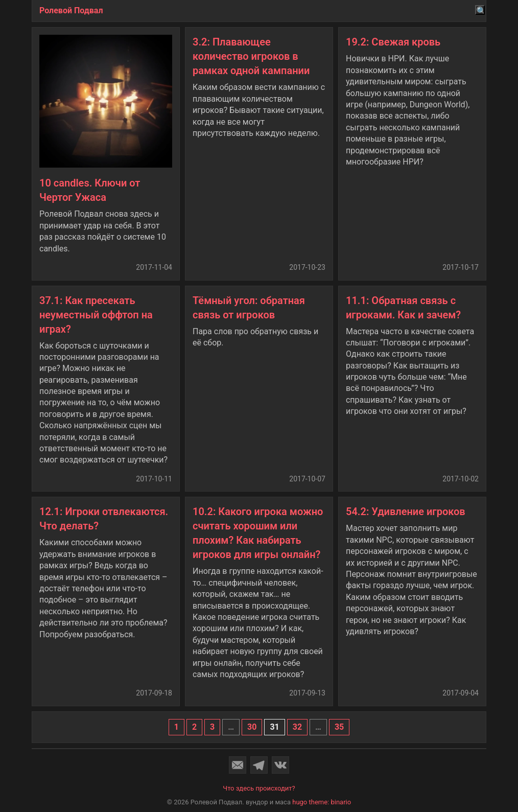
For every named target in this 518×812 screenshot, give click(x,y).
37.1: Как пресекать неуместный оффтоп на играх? (96, 315)
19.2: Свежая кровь (393, 42)
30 (252, 727)
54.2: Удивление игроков (406, 512)
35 (339, 727)
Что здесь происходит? (259, 788)
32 (297, 727)
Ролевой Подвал (71, 10)
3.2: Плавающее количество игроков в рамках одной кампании (251, 56)
